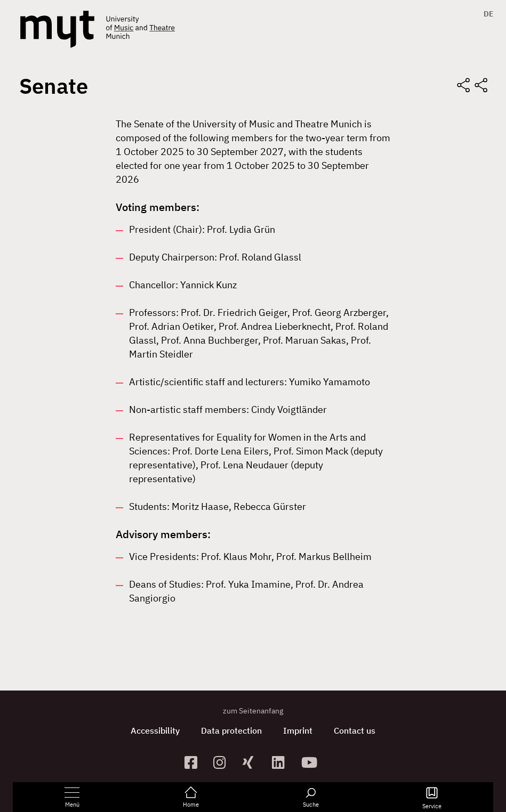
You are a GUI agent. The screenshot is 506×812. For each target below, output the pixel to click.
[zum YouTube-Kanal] (312, 762)
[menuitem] (486, 14)
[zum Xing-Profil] (253, 762)
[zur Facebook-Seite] (195, 762)
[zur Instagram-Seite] (224, 762)
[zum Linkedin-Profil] (282, 762)
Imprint (298, 730)
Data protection (231, 730)
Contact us (355, 730)
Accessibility (155, 730)
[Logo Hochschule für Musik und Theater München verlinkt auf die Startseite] (57, 29)
